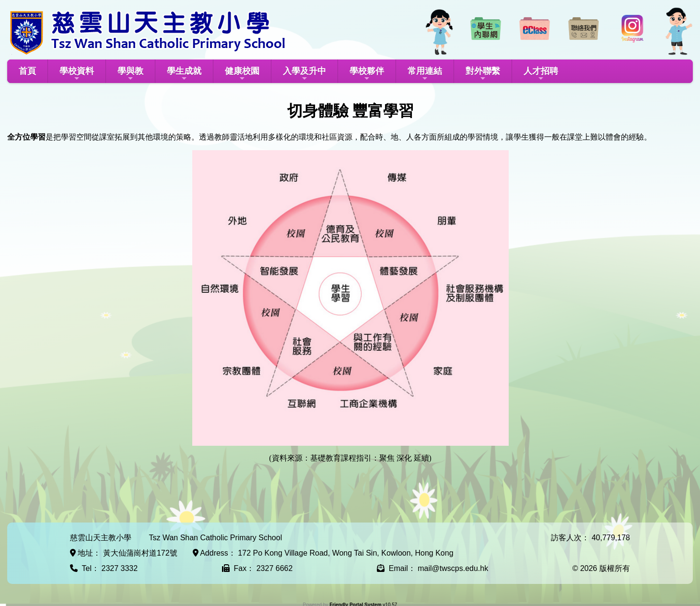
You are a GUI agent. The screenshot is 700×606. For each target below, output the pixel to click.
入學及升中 (304, 74)
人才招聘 (541, 74)
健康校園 (242, 74)
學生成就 (184, 74)
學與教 (130, 74)
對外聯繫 (483, 74)
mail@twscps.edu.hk (453, 568)
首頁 (27, 71)
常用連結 (425, 74)
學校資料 (77, 74)
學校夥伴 (367, 74)
